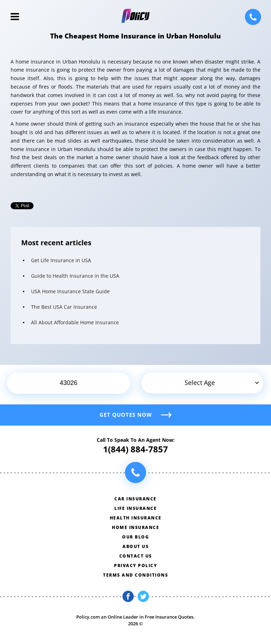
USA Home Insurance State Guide (70, 291)
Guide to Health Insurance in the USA (75, 276)
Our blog (135, 537)
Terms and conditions (135, 575)
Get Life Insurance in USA (61, 260)
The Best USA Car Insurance (64, 307)
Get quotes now (126, 415)
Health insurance (136, 518)
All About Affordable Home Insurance (75, 322)
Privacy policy (135, 565)
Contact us (136, 556)
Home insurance (135, 527)
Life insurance (135, 508)
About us (135, 546)
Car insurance (135, 499)
